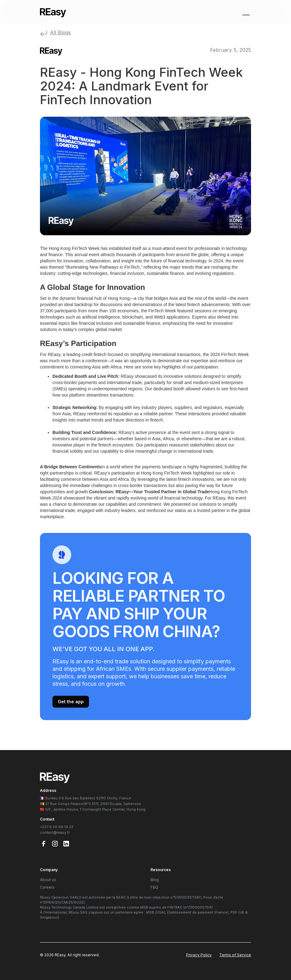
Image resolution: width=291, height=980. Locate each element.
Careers (47, 887)
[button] (245, 12)
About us (48, 880)
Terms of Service (235, 955)
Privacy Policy (199, 955)
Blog (155, 880)
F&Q (154, 887)
